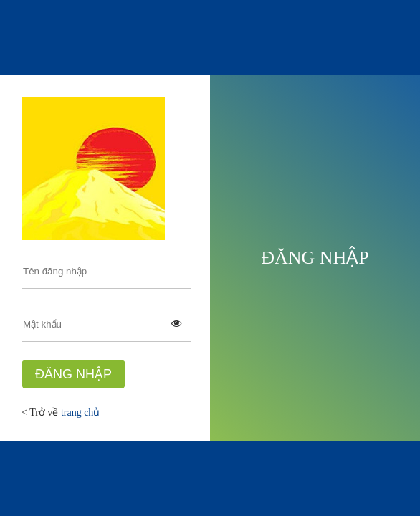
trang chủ (80, 412)
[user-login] (106, 271)
